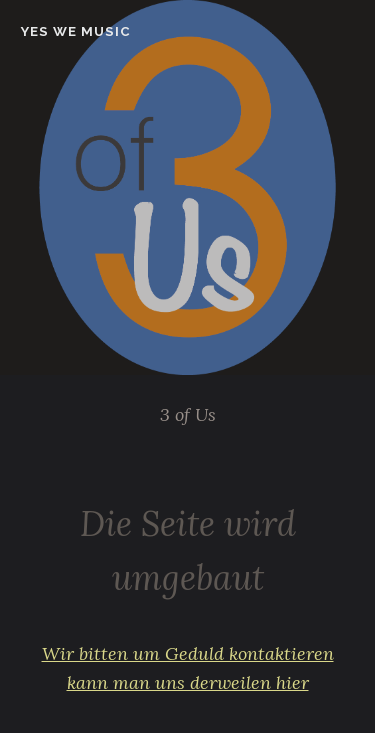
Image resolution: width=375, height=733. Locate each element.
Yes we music (76, 31)
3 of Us (188, 414)
